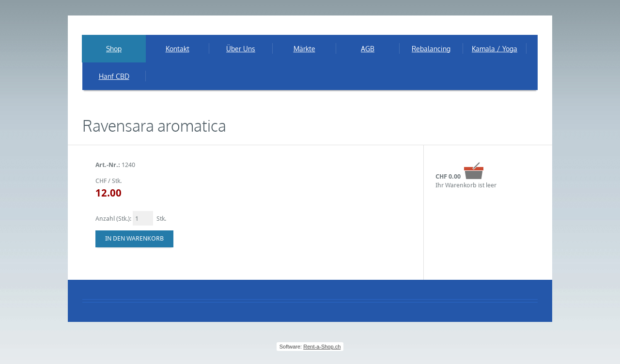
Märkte (304, 49)
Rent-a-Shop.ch (322, 347)
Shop (114, 49)
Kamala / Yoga (495, 49)
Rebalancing (431, 49)
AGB (368, 49)
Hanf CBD (114, 76)
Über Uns (241, 49)
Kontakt (178, 49)
